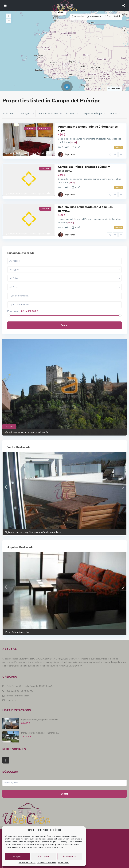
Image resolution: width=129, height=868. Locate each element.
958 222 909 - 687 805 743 (20, 683)
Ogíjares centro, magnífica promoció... (40, 711)
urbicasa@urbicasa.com (18, 688)
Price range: (13, 303)
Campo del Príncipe (18, 153)
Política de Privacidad (47, 863)
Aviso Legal (63, 863)
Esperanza (70, 152)
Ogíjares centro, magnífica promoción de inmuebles (33, 524)
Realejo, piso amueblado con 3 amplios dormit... (85, 203)
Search (65, 786)
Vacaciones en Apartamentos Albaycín (26, 424)
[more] (74, 142)
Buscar (64, 317)
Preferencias (70, 857)
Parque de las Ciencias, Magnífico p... (40, 725)
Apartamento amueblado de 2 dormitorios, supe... (88, 128)
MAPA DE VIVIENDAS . (71, 658)
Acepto (17, 857)
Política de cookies (27, 863)
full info (118, 147)
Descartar (44, 857)
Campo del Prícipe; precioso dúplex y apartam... (84, 166)
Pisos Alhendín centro (17, 624)
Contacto (11, 692)
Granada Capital (36, 153)
